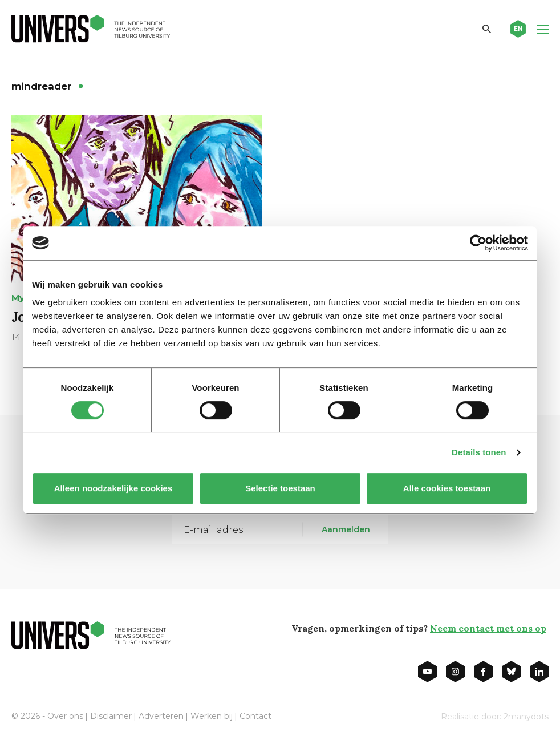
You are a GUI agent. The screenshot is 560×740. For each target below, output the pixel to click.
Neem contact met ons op (488, 628)
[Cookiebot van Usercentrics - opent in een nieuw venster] (478, 243)
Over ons (65, 716)
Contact (255, 716)
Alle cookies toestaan (447, 488)
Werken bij (212, 716)
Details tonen (479, 452)
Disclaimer (111, 716)
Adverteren (161, 716)
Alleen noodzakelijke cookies (113, 488)
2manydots (526, 717)
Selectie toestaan (280, 488)
